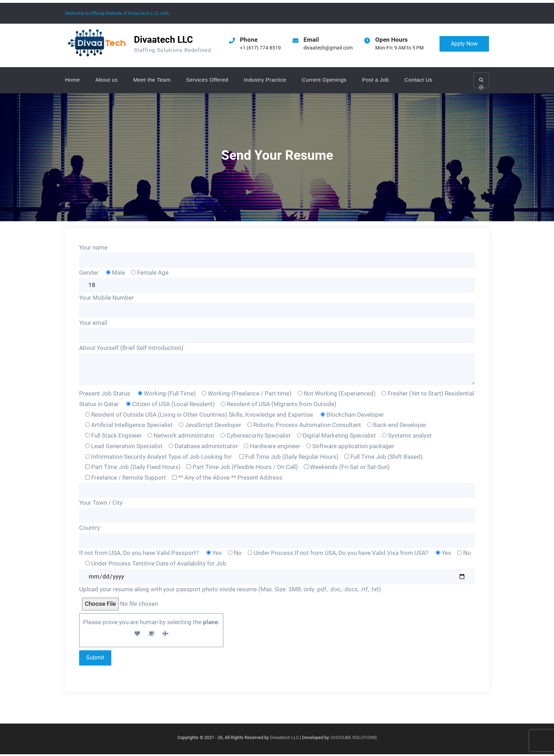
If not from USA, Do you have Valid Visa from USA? (362, 554)
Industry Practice (265, 80)
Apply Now (464, 44)
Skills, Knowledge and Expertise (271, 415)
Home (72, 80)
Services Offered (207, 80)
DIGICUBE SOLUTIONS (354, 740)
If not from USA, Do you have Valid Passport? (140, 554)
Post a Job (376, 80)
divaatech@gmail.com (328, 48)
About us (107, 80)
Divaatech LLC (163, 40)
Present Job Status (105, 394)
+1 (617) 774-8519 (260, 48)
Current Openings (324, 80)
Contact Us (419, 80)
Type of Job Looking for (201, 457)
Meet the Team (152, 80)
